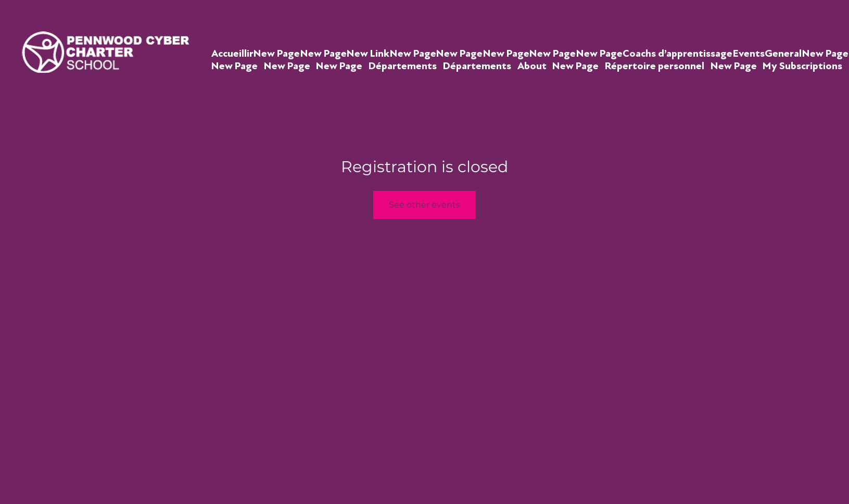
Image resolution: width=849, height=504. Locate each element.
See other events (424, 205)
